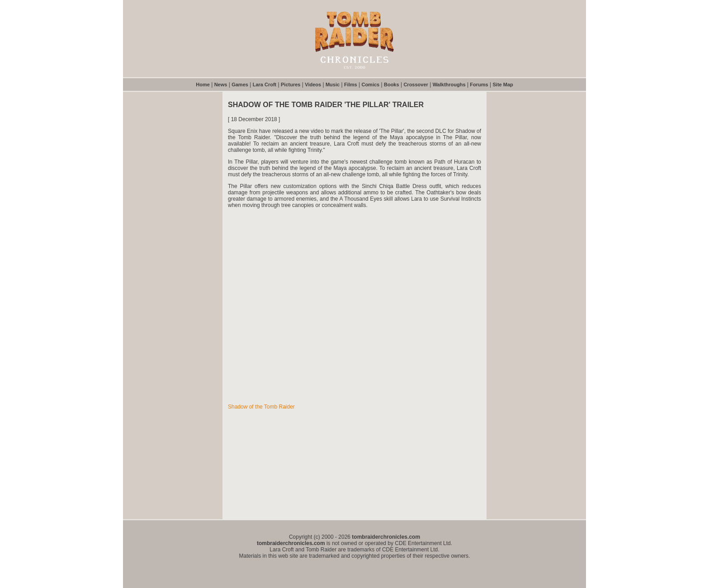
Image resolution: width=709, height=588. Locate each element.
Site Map (503, 85)
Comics (370, 85)
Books (392, 85)
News (221, 85)
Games (240, 85)
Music (333, 85)
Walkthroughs (449, 85)
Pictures (291, 85)
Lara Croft (265, 85)
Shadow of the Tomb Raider (261, 407)
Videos (313, 85)
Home (203, 85)
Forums (479, 85)
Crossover (416, 85)
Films (351, 85)
